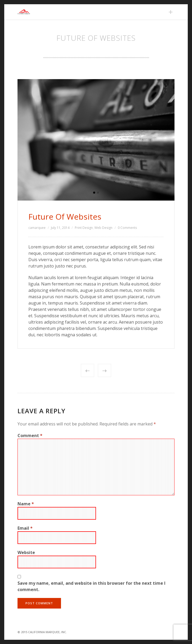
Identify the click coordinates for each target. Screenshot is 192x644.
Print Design (84, 228)
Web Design (103, 228)
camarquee (37, 228)
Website (26, 552)
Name (26, 504)
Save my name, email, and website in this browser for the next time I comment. (91, 586)
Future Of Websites (65, 217)
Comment (30, 436)
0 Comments (127, 228)
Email (25, 528)
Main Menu (172, 12)
